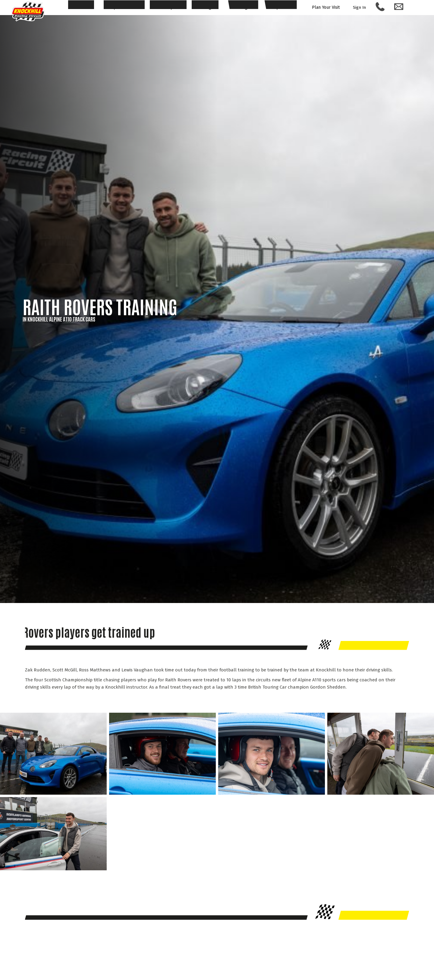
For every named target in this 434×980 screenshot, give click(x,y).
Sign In (363, 7)
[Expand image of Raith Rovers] (53, 793)
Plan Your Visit (328, 8)
